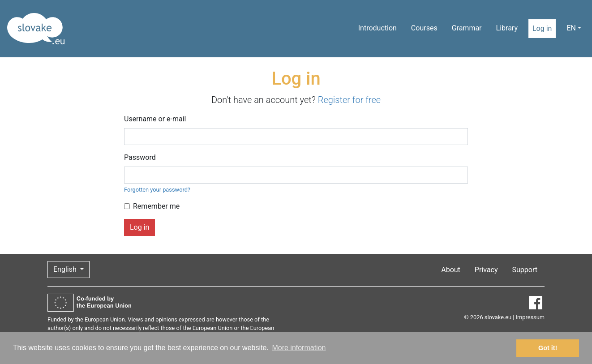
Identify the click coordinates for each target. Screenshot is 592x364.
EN (571, 28)
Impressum (530, 317)
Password (140, 157)
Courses (424, 28)
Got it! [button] (548, 348)
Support (525, 270)
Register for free (349, 100)
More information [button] (299, 348)
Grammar (467, 28)
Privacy (486, 270)
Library (507, 28)
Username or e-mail (155, 119)
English (66, 269)
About (451, 270)
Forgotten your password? (157, 190)
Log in (542, 28)
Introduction (378, 28)
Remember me (156, 206)
